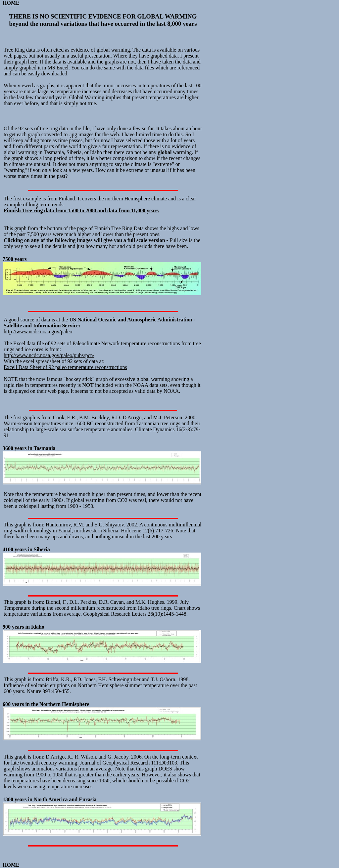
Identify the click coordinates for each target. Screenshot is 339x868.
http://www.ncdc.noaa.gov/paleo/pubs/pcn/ (49, 355)
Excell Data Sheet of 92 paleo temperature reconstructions (65, 367)
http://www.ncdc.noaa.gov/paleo (38, 331)
